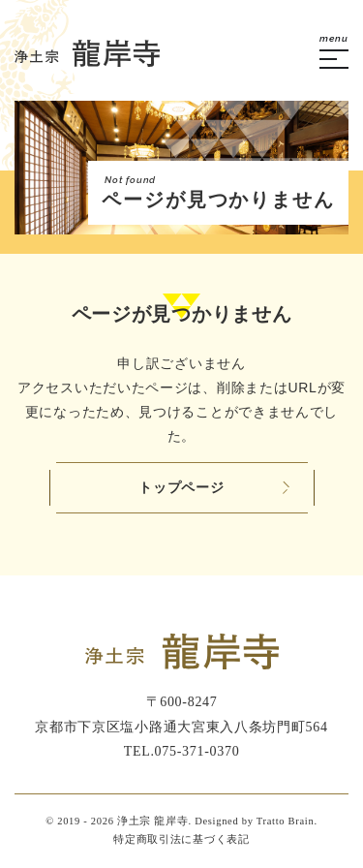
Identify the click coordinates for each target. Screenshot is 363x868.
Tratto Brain (286, 821)
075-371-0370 (197, 751)
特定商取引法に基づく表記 (181, 839)
